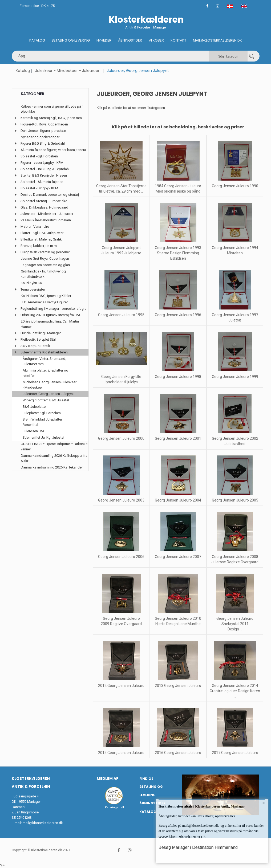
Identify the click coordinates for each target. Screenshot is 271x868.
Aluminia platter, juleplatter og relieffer (45, 373)
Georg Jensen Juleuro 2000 (121, 438)
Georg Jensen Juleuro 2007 (178, 557)
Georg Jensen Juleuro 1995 (121, 315)
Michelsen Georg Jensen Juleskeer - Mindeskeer (50, 385)
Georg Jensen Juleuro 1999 (235, 377)
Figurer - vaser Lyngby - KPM (42, 163)
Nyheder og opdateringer (40, 137)
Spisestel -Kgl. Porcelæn (39, 156)
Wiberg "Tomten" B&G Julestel (46, 400)
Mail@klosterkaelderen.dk (217, 40)
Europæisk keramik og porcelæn (46, 252)
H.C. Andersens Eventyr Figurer (44, 302)
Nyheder (104, 40)
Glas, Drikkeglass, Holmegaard (44, 207)
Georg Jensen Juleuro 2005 (235, 500)
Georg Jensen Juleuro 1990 (235, 186)
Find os (146, 779)
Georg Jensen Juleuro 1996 (178, 315)
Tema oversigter (33, 289)
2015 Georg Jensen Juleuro (121, 753)
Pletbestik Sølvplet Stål (38, 339)
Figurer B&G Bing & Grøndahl (43, 143)
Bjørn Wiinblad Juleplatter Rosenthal (42, 422)
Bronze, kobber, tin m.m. (39, 246)
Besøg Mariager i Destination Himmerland (198, 847)
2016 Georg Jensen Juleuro (178, 753)
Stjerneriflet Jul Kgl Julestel (43, 437)
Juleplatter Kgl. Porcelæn (42, 413)
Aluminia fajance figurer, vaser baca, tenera (53, 150)
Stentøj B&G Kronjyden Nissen (44, 175)
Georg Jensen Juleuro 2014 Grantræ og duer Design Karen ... (235, 691)
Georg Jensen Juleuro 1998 (178, 377)
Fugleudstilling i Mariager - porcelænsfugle (53, 309)
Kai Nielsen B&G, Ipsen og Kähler (46, 296)
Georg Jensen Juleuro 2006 (121, 557)
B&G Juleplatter (35, 407)
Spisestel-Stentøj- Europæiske (44, 201)
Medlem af (108, 779)
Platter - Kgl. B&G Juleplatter (42, 233)
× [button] (264, 803)
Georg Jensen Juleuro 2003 (121, 500)
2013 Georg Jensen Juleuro (178, 686)
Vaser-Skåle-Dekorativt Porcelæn (46, 220)
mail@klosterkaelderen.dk (43, 823)
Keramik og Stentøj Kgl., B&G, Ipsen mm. (52, 118)
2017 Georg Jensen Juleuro (235, 753)
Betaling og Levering (71, 40)
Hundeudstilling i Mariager (41, 333)
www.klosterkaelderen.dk (182, 837)
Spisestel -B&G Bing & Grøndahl (45, 169)
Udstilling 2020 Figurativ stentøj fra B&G (51, 315)
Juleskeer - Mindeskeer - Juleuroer (67, 71)
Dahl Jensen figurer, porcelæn (43, 131)
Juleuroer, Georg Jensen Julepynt (48, 394)
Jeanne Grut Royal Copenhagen (45, 258)
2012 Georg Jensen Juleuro (121, 686)
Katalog (37, 40)
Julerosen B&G (34, 431)
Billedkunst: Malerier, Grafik (41, 239)
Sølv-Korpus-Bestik (35, 346)
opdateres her (225, 816)
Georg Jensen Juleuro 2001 (178, 438)
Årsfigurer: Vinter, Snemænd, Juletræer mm (44, 361)
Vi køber (156, 40)
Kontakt (178, 40)
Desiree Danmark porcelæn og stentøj (50, 195)
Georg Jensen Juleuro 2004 (178, 500)
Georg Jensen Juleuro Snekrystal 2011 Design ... (235, 624)
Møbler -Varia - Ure (35, 227)
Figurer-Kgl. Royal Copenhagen (44, 124)
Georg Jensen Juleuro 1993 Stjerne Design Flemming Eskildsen (178, 253)
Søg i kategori (228, 56)
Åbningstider (130, 40)
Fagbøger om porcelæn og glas (45, 265)
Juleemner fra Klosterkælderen (44, 352)
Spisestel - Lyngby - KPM (39, 188)
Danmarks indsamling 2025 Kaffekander (52, 467)
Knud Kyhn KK (31, 283)
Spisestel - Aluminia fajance (42, 182)
